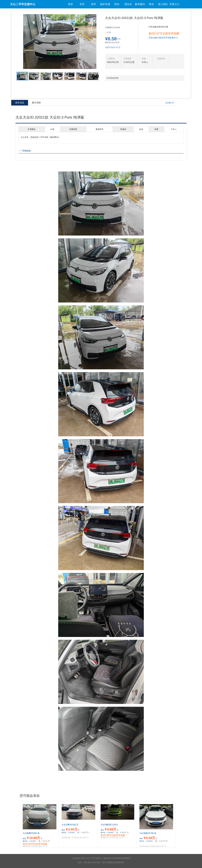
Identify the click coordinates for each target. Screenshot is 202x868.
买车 (82, 4)
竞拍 (117, 4)
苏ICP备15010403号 (121, 858)
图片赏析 (36, 103)
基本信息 (20, 103)
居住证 (128, 4)
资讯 (151, 4)
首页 (70, 4)
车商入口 (175, 4)
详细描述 (26, 151)
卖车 (94, 4)
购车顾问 (140, 4)
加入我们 (163, 4)
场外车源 (105, 4)
